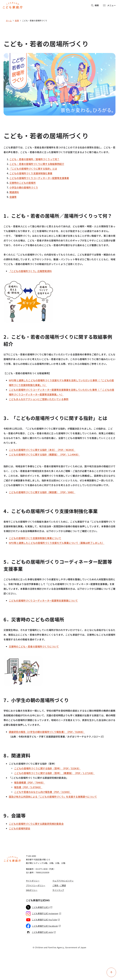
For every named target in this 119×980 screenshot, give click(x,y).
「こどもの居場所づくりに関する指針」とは (33, 169)
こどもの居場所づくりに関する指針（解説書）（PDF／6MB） (42, 492)
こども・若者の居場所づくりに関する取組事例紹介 (37, 164)
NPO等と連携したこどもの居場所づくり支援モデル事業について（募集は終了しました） (57, 543)
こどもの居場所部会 (20, 828)
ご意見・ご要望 (59, 885)
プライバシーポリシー (36, 885)
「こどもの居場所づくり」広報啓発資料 (30, 271)
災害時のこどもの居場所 (23, 183)
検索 (95, 5)
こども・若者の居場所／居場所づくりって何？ (34, 159)
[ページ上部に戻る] (111, 972)
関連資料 (14, 192)
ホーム (9, 21)
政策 (17, 21)
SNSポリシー (32, 890)
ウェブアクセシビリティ (63, 881)
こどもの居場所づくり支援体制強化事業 (31, 173)
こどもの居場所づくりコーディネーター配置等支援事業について (43, 600)
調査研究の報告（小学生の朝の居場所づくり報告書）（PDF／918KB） (47, 732)
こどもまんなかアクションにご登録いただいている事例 (39, 399)
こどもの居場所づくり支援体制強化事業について (35, 538)
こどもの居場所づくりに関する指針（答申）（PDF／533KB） (47, 768)
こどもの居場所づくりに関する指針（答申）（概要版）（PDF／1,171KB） (54, 773)
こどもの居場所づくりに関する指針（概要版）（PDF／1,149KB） (44, 454)
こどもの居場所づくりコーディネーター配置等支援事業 (39, 178)
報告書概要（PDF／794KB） (30, 782)
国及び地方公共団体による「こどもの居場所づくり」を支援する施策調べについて (53, 797)
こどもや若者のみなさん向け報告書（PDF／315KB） (43, 792)
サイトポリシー (33, 881)
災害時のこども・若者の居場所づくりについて (34, 646)
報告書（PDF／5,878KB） (28, 787)
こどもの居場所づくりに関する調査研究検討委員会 (36, 824)
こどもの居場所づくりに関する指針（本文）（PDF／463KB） (42, 450)
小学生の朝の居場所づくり (24, 187)
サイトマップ (58, 890)
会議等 (13, 197)
